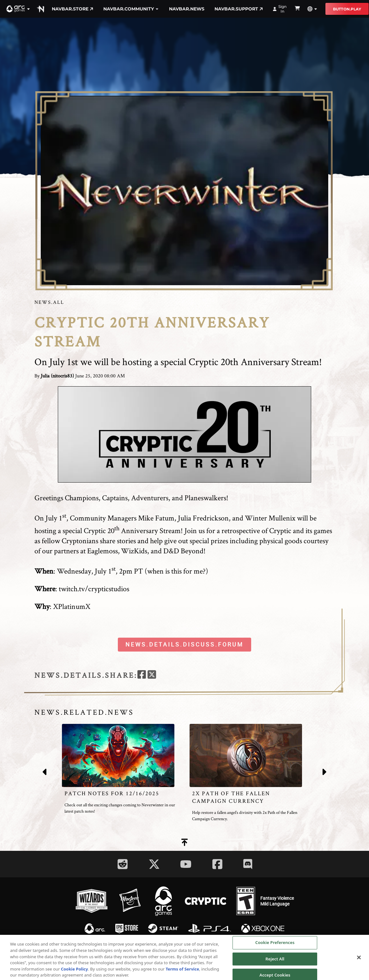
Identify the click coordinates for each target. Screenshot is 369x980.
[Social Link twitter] (154, 864)
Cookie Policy (75, 973)
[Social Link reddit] (123, 864)
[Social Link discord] (248, 864)
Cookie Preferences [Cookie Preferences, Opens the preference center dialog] (275, 947)
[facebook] (142, 675)
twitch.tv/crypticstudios (94, 589)
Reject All (275, 963)
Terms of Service (182, 973)
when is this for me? (176, 571)
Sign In (280, 9)
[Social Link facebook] (217, 864)
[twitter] (152, 675)
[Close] (359, 962)
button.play (347, 9)
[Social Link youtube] (186, 864)
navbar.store (73, 9)
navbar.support (239, 9)
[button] (18, 9)
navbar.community (131, 9)
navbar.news (187, 9)
